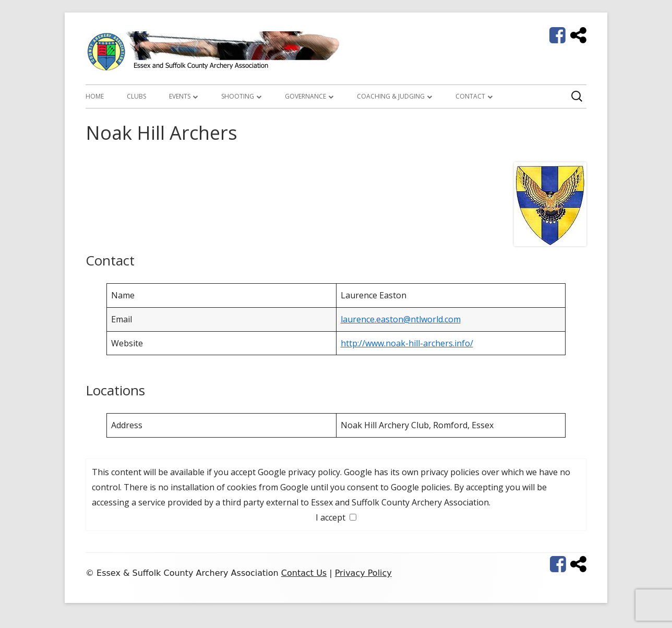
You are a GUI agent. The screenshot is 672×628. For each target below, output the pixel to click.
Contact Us (304, 573)
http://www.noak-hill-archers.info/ (407, 343)
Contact (470, 96)
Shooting (238, 96)
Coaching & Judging (391, 96)
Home (95, 96)
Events (180, 96)
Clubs (136, 96)
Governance (305, 96)
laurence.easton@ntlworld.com (401, 319)
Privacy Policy (363, 573)
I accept (336, 517)
